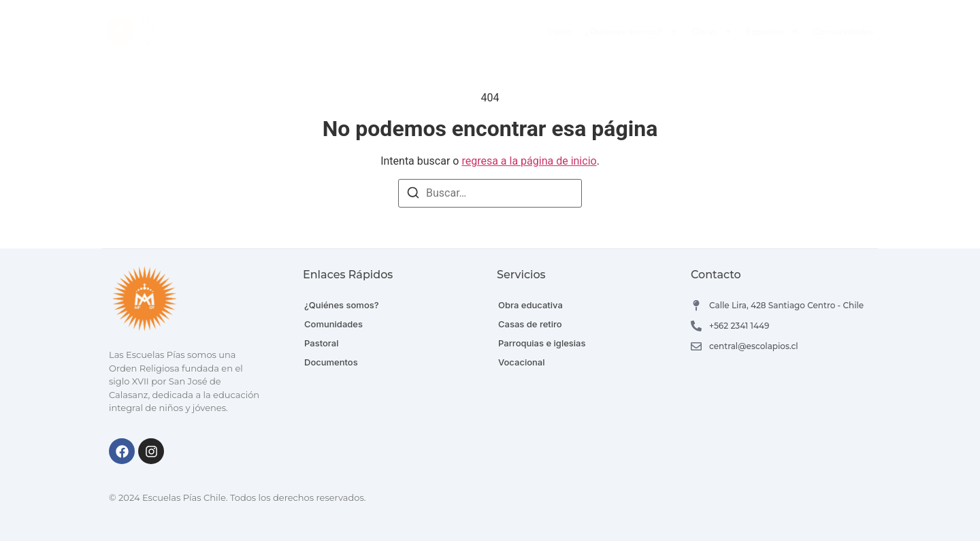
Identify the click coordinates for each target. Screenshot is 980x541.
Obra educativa (530, 305)
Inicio (559, 31)
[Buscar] (413, 195)
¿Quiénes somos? (632, 31)
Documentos (331, 362)
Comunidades (843, 31)
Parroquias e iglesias (542, 343)
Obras (712, 31)
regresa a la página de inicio (529, 161)
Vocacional (522, 362)
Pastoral (321, 343)
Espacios (773, 31)
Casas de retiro (530, 324)
